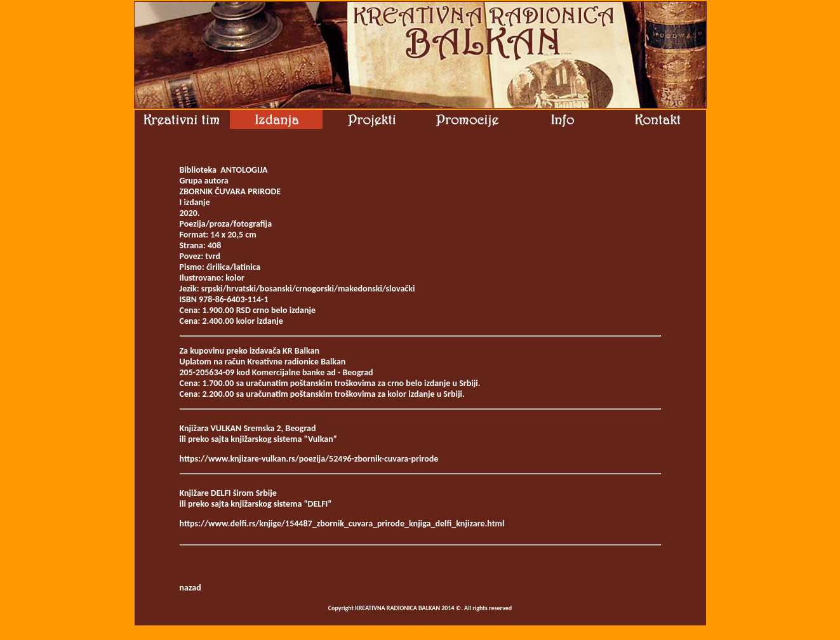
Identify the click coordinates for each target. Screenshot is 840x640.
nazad (190, 588)
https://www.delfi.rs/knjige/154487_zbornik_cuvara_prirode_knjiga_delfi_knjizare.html (342, 523)
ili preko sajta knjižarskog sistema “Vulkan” (258, 439)
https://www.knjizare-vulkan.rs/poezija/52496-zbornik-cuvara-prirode (309, 459)
